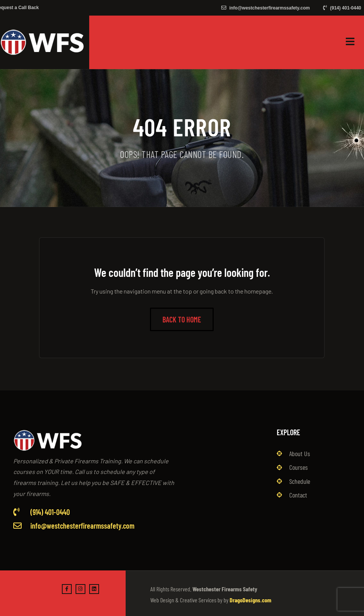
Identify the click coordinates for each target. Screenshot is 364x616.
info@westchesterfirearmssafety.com (266, 8)
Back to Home (182, 319)
